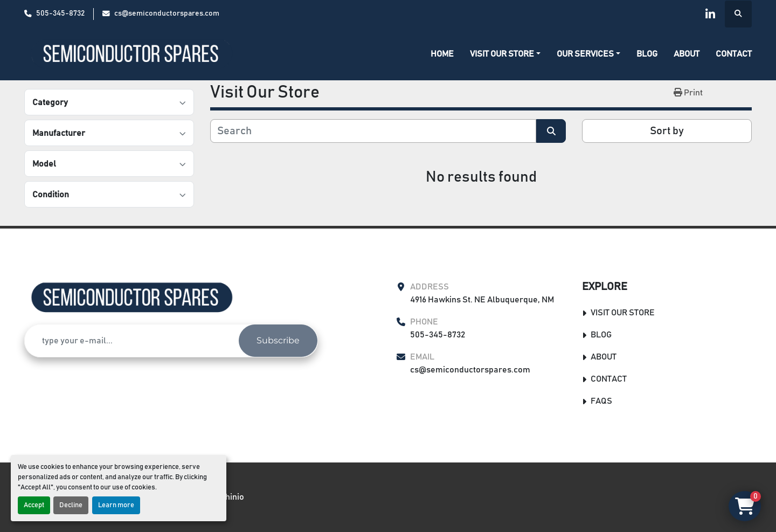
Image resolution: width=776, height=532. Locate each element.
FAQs (601, 401)
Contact (734, 54)
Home (442, 54)
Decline (71, 505)
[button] (505, 54)
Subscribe (278, 340)
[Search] (373, 131)
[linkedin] (710, 14)
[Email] (132, 341)
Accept (34, 505)
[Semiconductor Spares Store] (132, 298)
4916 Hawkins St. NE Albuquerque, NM (482, 300)
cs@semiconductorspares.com (167, 13)
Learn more (116, 505)
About (687, 54)
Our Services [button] (585, 54)
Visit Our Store (502, 54)
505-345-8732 (60, 13)
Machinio (227, 497)
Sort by (667, 131)
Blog (647, 54)
